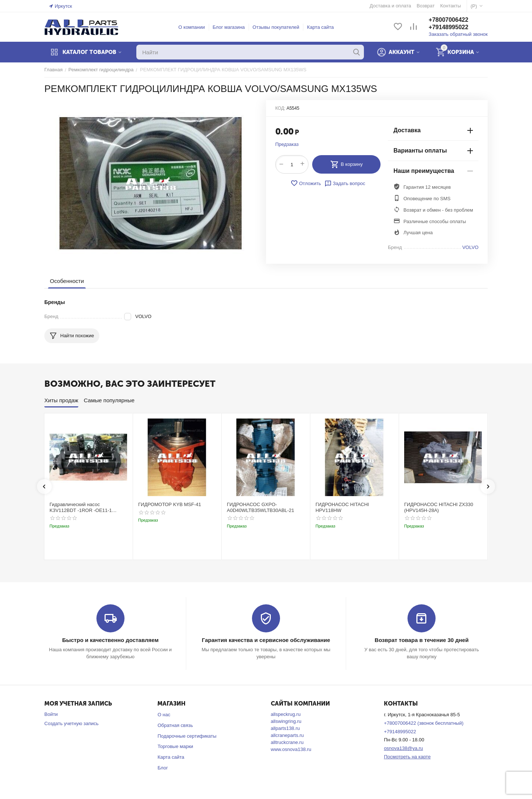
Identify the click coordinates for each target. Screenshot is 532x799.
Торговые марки (175, 746)
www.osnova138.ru (291, 749)
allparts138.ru (285, 728)
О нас (164, 715)
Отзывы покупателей (276, 27)
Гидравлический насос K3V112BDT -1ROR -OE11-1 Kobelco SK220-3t (81, 507)
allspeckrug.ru (286, 714)
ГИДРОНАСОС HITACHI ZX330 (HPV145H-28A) (439, 507)
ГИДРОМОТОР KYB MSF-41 (170, 504)
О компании (192, 27)
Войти (51, 714)
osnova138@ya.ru (403, 748)
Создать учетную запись (71, 723)
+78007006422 (448, 20)
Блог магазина (229, 27)
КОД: (280, 108)
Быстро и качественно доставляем (110, 640)
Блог (163, 768)
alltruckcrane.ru (287, 742)
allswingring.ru (286, 721)
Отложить (306, 183)
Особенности (67, 281)
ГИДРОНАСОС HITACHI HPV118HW (342, 507)
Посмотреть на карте (407, 757)
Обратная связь (175, 725)
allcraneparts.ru (287, 735)
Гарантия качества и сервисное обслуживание (266, 640)
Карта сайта (320, 27)
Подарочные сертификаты (187, 736)
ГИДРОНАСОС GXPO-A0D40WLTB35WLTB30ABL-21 (260, 507)
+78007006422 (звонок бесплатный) (424, 723)
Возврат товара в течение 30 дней (422, 640)
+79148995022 (448, 27)
